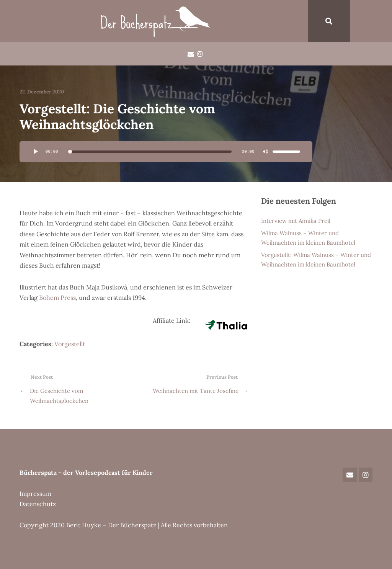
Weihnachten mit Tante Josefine (196, 391)
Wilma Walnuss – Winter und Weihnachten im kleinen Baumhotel (308, 238)
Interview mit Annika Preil (296, 221)
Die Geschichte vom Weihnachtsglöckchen (59, 396)
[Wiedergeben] (36, 152)
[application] (166, 152)
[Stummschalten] (266, 152)
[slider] (150, 152)
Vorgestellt (70, 344)
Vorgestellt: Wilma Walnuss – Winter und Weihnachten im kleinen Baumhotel (316, 260)
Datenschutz (38, 504)
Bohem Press (57, 298)
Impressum (35, 494)
